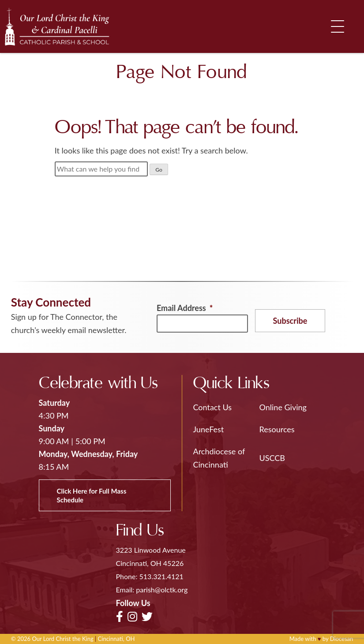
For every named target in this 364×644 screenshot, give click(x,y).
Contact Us (213, 407)
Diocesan (342, 639)
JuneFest (209, 429)
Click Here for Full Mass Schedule (92, 495)
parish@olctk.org (162, 590)
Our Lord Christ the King (62, 639)
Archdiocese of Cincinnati (219, 458)
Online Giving (283, 407)
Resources (277, 429)
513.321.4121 (161, 576)
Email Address (185, 308)
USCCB (272, 458)
